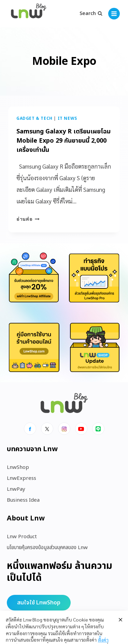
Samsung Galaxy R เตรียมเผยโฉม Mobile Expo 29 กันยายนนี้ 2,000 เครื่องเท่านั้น (63, 141)
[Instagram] (64, 429)
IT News (67, 118)
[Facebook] (30, 429)
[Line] (98, 429)
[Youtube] (81, 429)
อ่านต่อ (28, 219)
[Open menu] (114, 14)
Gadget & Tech (34, 118)
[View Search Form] (91, 14)
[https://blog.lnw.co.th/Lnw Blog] (29, 14)
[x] (47, 429)
